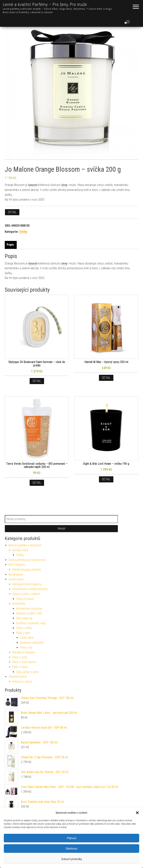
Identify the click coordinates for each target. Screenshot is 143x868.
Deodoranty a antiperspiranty (30, 589)
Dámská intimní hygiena (27, 584)
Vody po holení (25, 599)
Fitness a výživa (22, 682)
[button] (137, 813)
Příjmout (72, 838)
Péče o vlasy (20, 667)
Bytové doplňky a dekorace (25, 545)
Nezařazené (16, 575)
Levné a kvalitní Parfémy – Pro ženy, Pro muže (45, 4)
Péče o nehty (24, 628)
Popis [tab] (10, 245)
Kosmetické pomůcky (29, 609)
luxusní (33, 185)
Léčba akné (27, 638)
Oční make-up (24, 618)
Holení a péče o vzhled (26, 594)
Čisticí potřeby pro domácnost (27, 560)
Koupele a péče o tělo (29, 613)
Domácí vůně (20, 550)
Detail (12, 212)
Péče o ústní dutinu (24, 662)
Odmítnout (72, 849)
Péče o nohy (20, 657)
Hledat (61, 529)
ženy (64, 185)
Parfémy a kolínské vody (31, 623)
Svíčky (23, 232)
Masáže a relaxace (24, 652)
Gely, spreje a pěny (27, 672)
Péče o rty (26, 648)
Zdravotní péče (18, 677)
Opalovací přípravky (32, 643)
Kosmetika (19, 604)
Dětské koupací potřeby (27, 570)
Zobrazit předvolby (71, 859)
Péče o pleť (23, 633)
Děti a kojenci (17, 565)
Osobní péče (16, 579)
